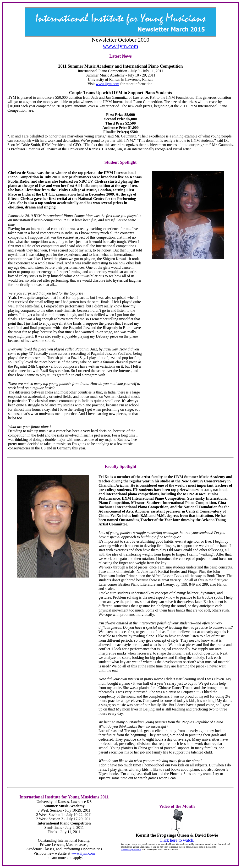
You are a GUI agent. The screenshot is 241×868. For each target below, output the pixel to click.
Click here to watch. (177, 840)
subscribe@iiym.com (131, 849)
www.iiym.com (120, 46)
